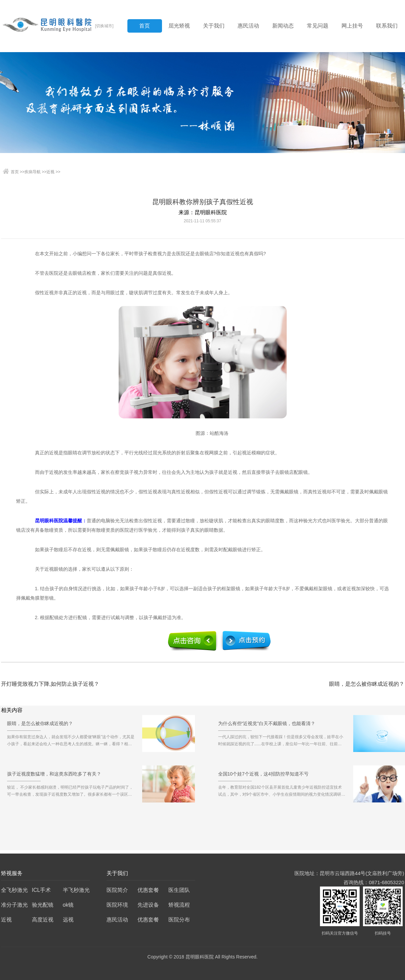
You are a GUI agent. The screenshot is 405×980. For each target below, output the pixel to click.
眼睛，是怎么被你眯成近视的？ (367, 684)
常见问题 (318, 26)
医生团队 (179, 890)
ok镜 (68, 905)
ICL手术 (42, 890)
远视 (68, 920)
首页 (145, 26)
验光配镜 (43, 905)
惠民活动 (248, 26)
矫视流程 (179, 905)
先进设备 (148, 905)
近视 (50, 172)
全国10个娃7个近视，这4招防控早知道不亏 (263, 776)
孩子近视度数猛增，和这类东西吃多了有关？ (54, 776)
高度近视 (43, 920)
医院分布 (179, 920)
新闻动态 (283, 26)
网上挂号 (352, 26)
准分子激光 (14, 905)
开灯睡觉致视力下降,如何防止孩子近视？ (50, 684)
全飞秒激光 (14, 890)
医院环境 (117, 905)
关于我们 (214, 26)
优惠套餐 (148, 890)
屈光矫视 (179, 26)
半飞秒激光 (76, 890)
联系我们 (387, 26)
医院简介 (117, 890)
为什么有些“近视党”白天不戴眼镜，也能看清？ (267, 726)
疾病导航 (33, 172)
